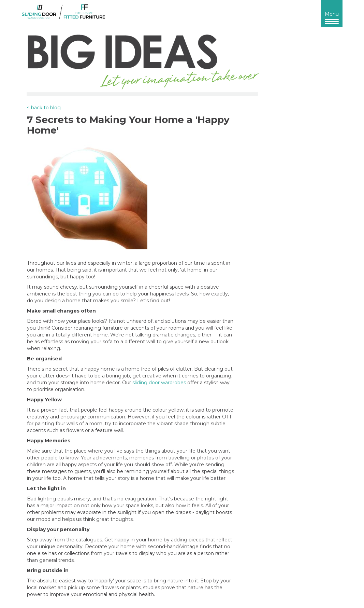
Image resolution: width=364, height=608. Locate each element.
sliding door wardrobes (159, 383)
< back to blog (44, 108)
